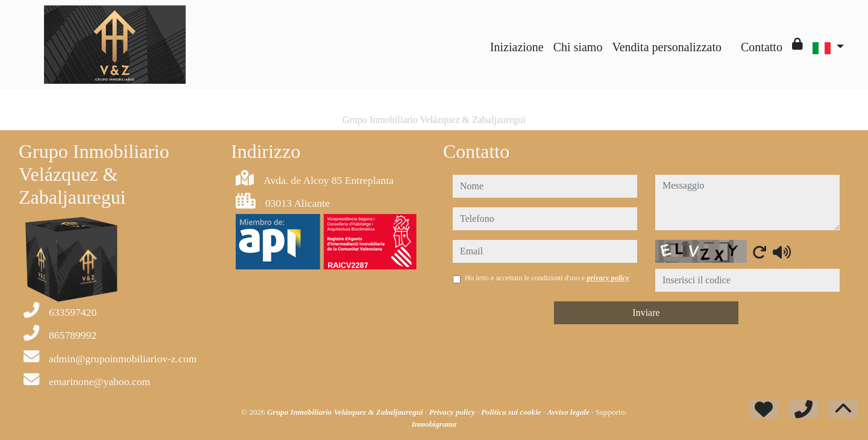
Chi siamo (578, 47)
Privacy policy (453, 412)
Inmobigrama (434, 424)
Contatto (762, 47)
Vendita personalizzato (667, 47)
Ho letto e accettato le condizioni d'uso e (547, 278)
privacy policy (608, 278)
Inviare (646, 313)
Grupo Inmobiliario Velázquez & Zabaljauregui (346, 412)
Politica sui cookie (512, 412)
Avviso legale (570, 412)
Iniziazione (517, 47)
